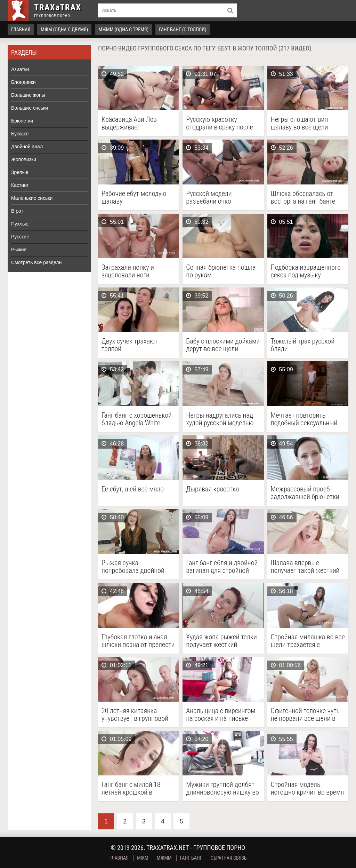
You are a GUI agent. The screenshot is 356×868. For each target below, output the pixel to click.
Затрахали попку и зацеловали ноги (128, 271)
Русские (20, 237)
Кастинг (20, 185)
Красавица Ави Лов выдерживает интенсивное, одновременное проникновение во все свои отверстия (133, 123)
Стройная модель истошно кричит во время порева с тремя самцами (308, 788)
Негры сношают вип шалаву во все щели (300, 123)
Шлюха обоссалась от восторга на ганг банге (303, 197)
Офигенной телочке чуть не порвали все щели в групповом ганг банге (305, 715)
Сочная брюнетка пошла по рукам (221, 271)
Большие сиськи (30, 108)
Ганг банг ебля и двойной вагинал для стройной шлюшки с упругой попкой (222, 567)
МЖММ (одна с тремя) (123, 30)
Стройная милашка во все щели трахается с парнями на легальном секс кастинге (308, 641)
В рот (17, 211)
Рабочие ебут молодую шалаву (134, 197)
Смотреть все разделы (37, 262)
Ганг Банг (191, 858)
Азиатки (20, 69)
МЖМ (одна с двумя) (64, 30)
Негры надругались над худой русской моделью (220, 419)
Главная (21, 30)
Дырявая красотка (212, 489)
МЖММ (164, 858)
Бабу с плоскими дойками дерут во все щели (223, 345)
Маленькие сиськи (32, 198)
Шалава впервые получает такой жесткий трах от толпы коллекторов (305, 567)
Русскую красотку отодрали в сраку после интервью (220, 123)
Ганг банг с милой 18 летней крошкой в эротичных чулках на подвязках (131, 788)
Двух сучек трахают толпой (130, 345)
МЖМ (143, 858)
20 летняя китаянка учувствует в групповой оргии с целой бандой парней (135, 715)
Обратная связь (229, 858)
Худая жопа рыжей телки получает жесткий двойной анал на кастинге (223, 641)
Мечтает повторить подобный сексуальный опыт (304, 419)
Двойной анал (27, 147)
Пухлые (20, 224)
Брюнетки (22, 121)
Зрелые (20, 172)
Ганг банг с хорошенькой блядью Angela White (137, 419)
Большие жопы (28, 95)
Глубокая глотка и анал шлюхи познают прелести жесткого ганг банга (138, 641)
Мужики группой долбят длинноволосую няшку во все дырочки (222, 788)
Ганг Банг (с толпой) (183, 30)
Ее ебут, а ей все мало (133, 489)
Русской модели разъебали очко (209, 197)
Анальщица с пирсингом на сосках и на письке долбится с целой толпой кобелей (221, 715)
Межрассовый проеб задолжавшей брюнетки (305, 493)
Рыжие (19, 250)
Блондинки (23, 82)
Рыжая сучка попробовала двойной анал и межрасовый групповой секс (133, 567)
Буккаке (20, 134)
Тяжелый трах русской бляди (303, 345)
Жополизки (24, 159)
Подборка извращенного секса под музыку (306, 271)
